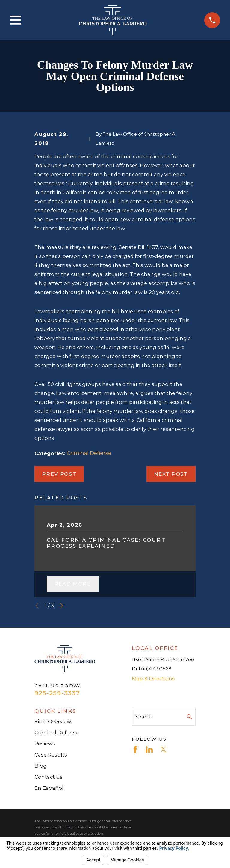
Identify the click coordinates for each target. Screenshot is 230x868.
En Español (49, 788)
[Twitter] (163, 750)
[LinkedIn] (149, 750)
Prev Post (59, 474)
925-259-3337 (57, 693)
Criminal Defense (89, 453)
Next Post (171, 474)
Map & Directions (153, 679)
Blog (41, 766)
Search (144, 717)
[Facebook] (135, 750)
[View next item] (62, 606)
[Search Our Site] (189, 717)
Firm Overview (53, 721)
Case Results (51, 755)
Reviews (45, 744)
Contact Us (49, 777)
